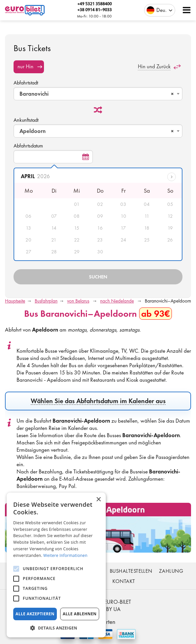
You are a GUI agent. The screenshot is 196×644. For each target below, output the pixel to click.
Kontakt (124, 581)
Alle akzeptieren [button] (35, 614)
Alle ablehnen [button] (80, 614)
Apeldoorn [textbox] (97, 131)
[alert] (56, 565)
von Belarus (78, 301)
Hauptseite (15, 301)
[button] (56, 628)
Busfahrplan (46, 301)
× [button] (98, 500)
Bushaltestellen (131, 571)
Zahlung (171, 571)
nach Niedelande (117, 301)
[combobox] (98, 94)
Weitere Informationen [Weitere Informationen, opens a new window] (65, 555)
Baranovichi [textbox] (97, 94)
